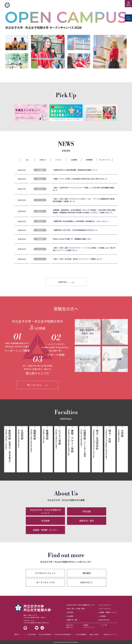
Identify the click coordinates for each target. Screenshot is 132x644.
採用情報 (86, 625)
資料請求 (87, 573)
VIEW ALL (63, 282)
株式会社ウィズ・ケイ (110, 634)
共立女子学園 (31, 634)
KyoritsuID (89, 5)
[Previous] (10, 113)
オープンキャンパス (45, 582)
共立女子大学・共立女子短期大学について (45, 511)
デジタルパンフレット (45, 573)
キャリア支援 (115, 359)
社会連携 (45, 521)
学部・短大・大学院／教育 (76, 609)
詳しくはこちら (34, 385)
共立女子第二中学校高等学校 (63, 634)
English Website (104, 620)
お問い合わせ (70, 625)
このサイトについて (89, 627)
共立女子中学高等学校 (45, 634)
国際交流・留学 (87, 521)
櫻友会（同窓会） (94, 634)
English (115, 5)
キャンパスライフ (88, 359)
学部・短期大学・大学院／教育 (88, 332)
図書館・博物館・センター (45, 530)
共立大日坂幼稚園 (81, 634)
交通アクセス (70, 627)
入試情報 (115, 332)
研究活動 (87, 511)
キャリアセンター (105, 609)
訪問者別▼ (102, 5)
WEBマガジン (87, 582)
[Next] (122, 112)
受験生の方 (76, 5)
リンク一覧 (103, 625)
